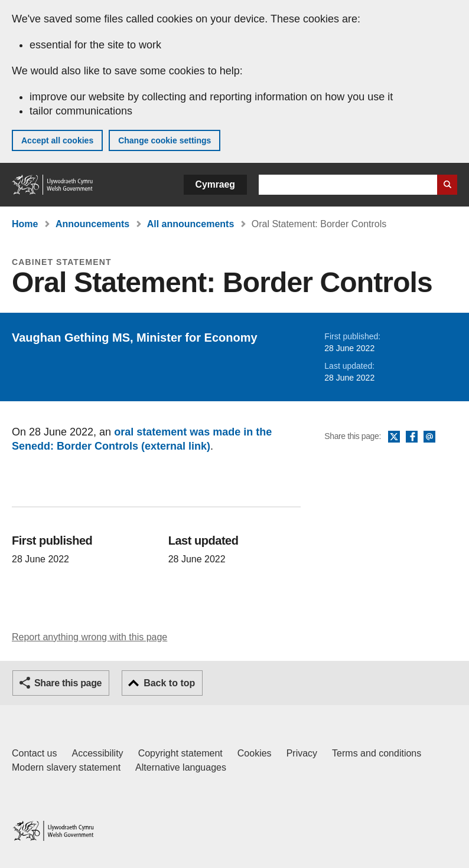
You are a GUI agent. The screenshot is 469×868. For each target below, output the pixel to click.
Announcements (92, 224)
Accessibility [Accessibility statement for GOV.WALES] (97, 753)
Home (25, 224)
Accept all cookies (57, 140)
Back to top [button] (169, 683)
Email (429, 437)
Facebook (412, 437)
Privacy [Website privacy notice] (302, 753)
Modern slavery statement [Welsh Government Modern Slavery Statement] (66, 767)
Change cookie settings (165, 140)
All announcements (191, 224)
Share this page (68, 683)
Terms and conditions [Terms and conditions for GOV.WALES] (377, 753)
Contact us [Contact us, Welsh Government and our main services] (34, 753)
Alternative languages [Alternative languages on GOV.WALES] (181, 767)
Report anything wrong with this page (89, 637)
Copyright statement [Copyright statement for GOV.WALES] (180, 753)
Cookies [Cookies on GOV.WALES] (255, 753)
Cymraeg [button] (215, 184)
